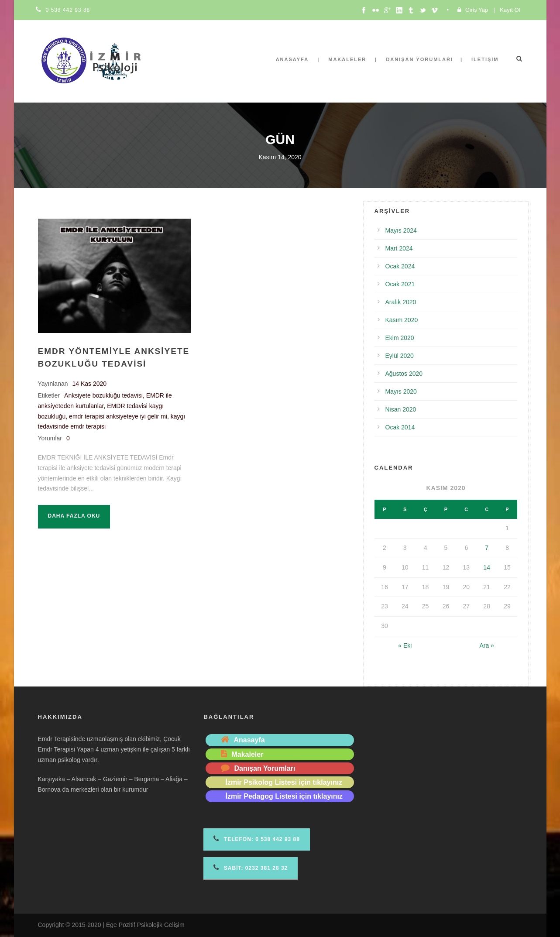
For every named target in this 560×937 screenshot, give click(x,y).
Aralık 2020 (401, 302)
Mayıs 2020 (401, 391)
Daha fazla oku (74, 516)
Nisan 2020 (401, 409)
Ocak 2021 (400, 284)
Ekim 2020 (400, 338)
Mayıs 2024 (401, 230)
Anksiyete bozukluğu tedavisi (103, 395)
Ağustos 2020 (404, 374)
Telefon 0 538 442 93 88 (256, 839)
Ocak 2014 (400, 427)
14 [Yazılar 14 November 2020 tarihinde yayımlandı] (487, 567)
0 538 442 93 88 (68, 10)
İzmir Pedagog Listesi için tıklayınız (284, 796)
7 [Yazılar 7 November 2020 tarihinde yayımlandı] (487, 548)
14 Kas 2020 (90, 384)
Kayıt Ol (510, 10)
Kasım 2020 (402, 320)
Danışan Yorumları (419, 59)
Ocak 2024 (400, 266)
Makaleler (347, 59)
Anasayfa (292, 59)
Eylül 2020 (400, 356)
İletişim (485, 59)
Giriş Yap (477, 10)
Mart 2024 (399, 248)
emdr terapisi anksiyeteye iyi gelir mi (118, 416)
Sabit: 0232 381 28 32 (251, 867)
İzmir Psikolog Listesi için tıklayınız (284, 782)
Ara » (486, 645)
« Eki (405, 645)
